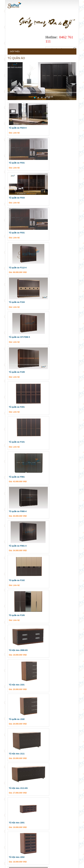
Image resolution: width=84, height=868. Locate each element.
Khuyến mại (25, 838)
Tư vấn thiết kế (43, 838)
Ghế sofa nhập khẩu (21, 711)
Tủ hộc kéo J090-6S (52, 372)
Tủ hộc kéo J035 (51, 579)
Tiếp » (26, 697)
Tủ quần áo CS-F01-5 (16, 683)
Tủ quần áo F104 (51, 198)
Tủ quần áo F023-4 (15, 128)
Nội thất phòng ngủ (21, 721)
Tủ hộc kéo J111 (51, 441)
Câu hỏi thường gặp (66, 838)
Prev (10, 84)
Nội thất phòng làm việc (23, 716)
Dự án (10, 844)
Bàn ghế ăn (17, 727)
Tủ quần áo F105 (14, 372)
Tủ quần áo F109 (51, 233)
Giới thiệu (12, 52)
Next (74, 84)
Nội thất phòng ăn (20, 732)
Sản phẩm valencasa (21, 705)
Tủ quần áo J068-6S (52, 648)
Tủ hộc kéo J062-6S (52, 614)
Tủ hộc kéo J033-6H (52, 545)
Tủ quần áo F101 (51, 268)
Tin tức (11, 838)
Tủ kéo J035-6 (13, 545)
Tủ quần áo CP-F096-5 (17, 233)
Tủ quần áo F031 (51, 128)
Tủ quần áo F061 (14, 303)
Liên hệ (21, 844)
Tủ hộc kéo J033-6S (16, 579)
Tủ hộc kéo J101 (51, 407)
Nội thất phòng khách (22, 738)
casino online (57, 866)
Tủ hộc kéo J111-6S (16, 476)
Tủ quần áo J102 (14, 441)
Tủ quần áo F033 (14, 163)
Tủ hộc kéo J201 (51, 476)
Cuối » (34, 697)
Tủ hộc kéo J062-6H (16, 614)
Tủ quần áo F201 (14, 268)
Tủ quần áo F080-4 (52, 303)
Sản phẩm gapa (18, 743)
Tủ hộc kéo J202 (14, 510)
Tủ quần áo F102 (51, 338)
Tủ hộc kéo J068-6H (16, 648)
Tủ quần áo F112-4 (15, 198)
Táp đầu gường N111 (53, 510)
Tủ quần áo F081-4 (15, 338)
